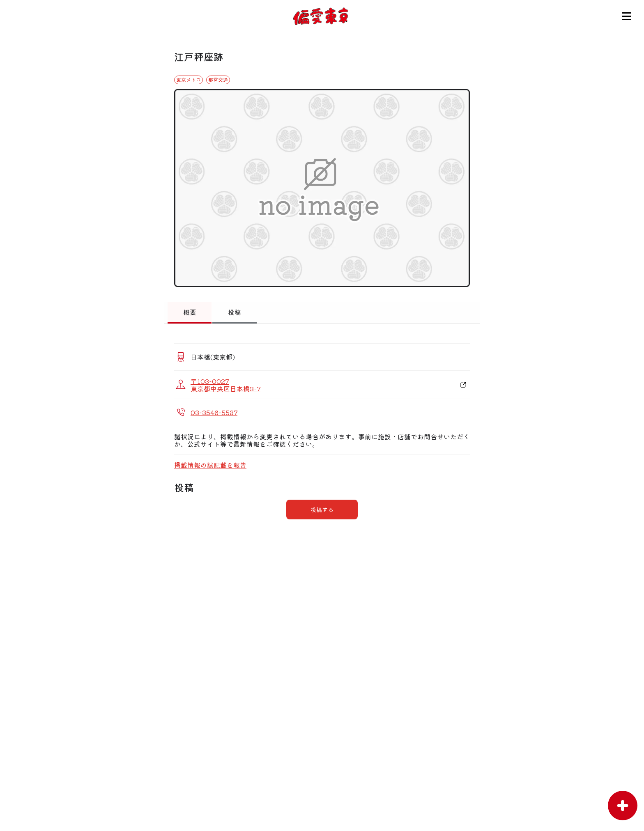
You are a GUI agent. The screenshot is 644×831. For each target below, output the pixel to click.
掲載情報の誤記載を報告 (210, 465)
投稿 (235, 312)
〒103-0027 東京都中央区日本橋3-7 (225, 385)
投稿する (322, 510)
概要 (190, 312)
